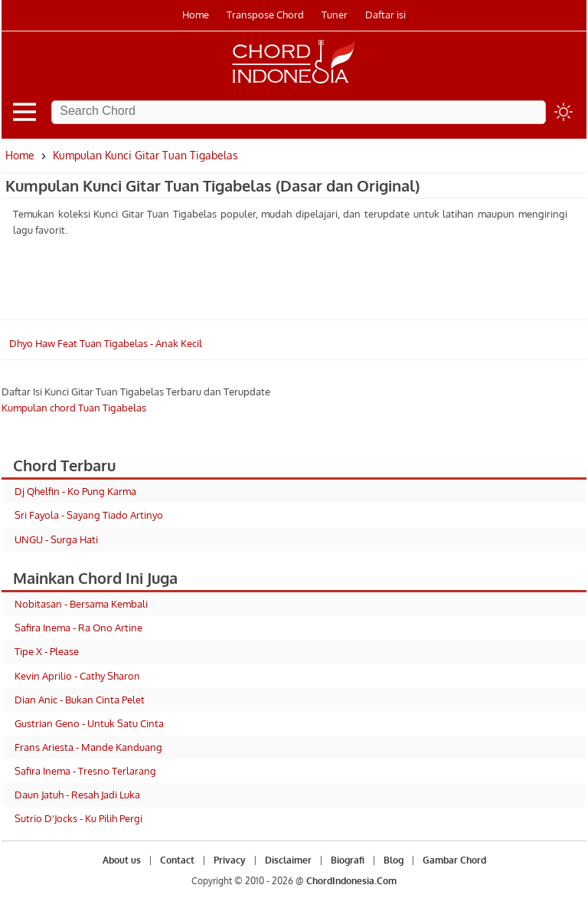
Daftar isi (385, 15)
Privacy (230, 860)
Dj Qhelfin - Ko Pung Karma (75, 491)
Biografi (348, 860)
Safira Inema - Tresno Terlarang (85, 771)
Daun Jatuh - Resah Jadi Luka (77, 795)
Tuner (335, 15)
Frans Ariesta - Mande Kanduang (88, 747)
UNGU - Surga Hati (56, 539)
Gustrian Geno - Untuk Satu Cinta (89, 723)
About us (122, 860)
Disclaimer (288, 860)
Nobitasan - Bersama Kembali (81, 604)
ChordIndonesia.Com (351, 881)
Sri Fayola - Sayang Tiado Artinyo (89, 515)
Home (196, 15)
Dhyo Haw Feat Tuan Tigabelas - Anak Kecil (106, 343)
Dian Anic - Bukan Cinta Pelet (80, 700)
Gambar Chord (454, 860)
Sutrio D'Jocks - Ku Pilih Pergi (78, 818)
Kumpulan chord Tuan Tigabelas (74, 408)
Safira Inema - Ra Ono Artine (78, 628)
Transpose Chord (265, 15)
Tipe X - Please (47, 651)
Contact (177, 860)
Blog (394, 860)
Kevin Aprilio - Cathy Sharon (77, 676)
